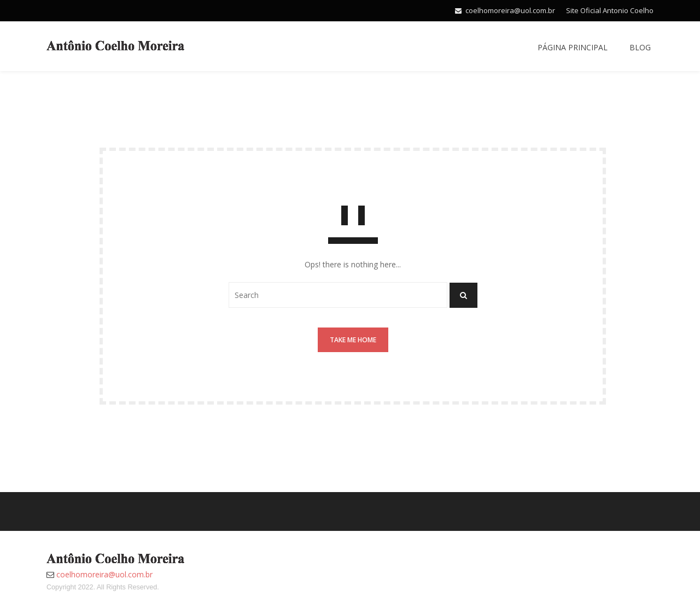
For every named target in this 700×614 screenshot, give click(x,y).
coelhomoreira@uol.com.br (510, 10)
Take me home (353, 340)
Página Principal (573, 47)
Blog (640, 47)
